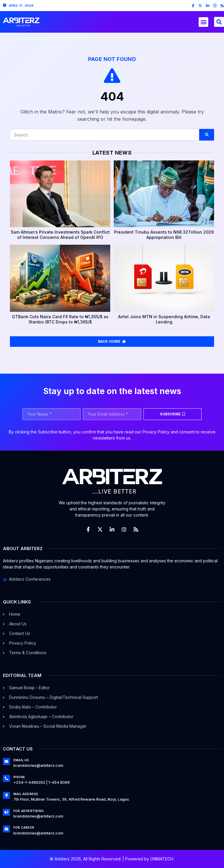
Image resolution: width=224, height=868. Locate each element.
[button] (203, 22)
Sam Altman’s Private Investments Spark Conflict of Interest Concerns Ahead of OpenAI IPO (60, 235)
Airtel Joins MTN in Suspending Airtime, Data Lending (164, 319)
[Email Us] (6, 762)
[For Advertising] (6, 812)
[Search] (207, 135)
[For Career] (6, 829)
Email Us (21, 760)
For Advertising (29, 811)
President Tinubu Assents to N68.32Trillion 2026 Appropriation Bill (164, 235)
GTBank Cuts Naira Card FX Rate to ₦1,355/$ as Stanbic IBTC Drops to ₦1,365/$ (60, 319)
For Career (24, 827)
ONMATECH (162, 859)
